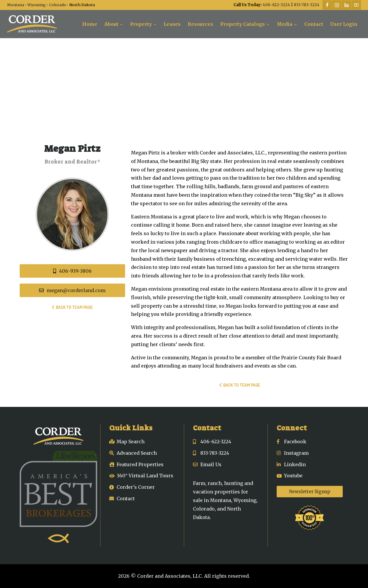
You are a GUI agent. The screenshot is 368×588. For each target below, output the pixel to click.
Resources (200, 24)
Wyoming (37, 5)
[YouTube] (356, 5)
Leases (172, 24)
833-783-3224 (307, 5)
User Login (344, 24)
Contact (314, 24)
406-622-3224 (276, 5)
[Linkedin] (347, 5)
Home (90, 24)
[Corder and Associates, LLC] (32, 24)
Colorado (58, 5)
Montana (16, 5)
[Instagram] (337, 5)
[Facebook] (327, 5)
